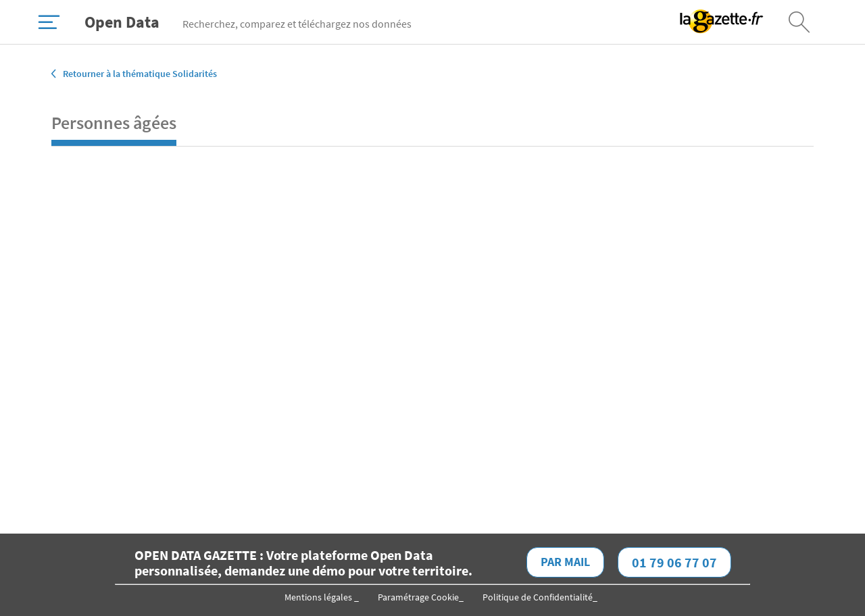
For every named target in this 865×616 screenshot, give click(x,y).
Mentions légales (319, 597)
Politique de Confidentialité (538, 597)
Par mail (565, 562)
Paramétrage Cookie (418, 597)
